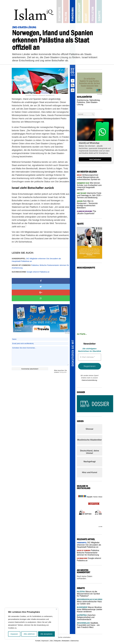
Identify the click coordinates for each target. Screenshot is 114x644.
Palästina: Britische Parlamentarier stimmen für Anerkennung (40, 267)
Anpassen (14, 634)
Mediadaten (66, 641)
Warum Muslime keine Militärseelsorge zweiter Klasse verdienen (90, 609)
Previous (80, 511)
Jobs (51, 641)
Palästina (81, 102)
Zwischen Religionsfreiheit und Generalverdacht (86, 617)
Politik (66, 12)
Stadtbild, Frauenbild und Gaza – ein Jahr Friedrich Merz (88, 625)
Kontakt (38, 641)
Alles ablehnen (29, 634)
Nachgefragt (89, 462)
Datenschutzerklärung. (90, 380)
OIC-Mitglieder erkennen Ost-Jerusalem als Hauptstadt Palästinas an (36, 260)
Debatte (99, 12)
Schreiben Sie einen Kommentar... (40, 356)
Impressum (45, 641)
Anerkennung (83, 100)
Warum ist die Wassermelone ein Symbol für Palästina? (88, 594)
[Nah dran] (56, 609)
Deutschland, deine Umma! (90, 452)
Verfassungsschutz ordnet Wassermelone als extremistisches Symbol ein (89, 177)
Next (97, 511)
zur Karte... (82, 334)
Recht (86, 12)
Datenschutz (75, 641)
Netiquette (63, 372)
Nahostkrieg (95, 100)
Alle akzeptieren (46, 634)
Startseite (59, 12)
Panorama (73, 12)
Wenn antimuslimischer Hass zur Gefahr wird (90, 602)
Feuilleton (93, 12)
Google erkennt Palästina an (31, 272)
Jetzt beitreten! (95, 159)
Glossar (89, 429)
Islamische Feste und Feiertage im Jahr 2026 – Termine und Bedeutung (89, 195)
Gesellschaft (79, 12)
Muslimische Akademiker (90, 440)
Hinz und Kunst (90, 472)
